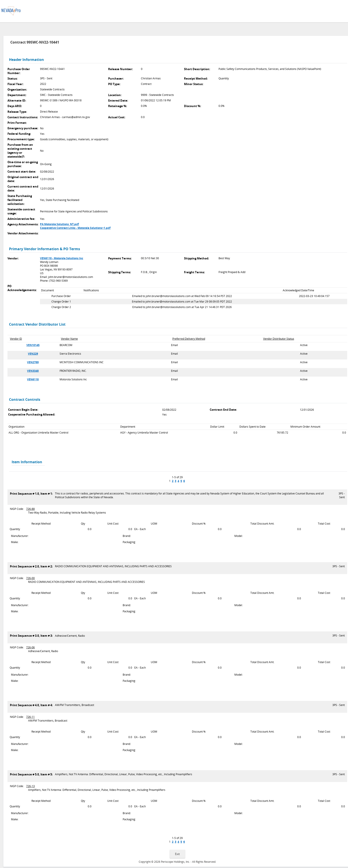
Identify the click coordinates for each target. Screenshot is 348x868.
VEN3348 (33, 371)
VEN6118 (33, 379)
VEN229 (33, 354)
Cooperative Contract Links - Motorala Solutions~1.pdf (75, 228)
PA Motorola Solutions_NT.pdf (59, 224)
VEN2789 (33, 362)
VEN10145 (33, 345)
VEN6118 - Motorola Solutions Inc (62, 258)
